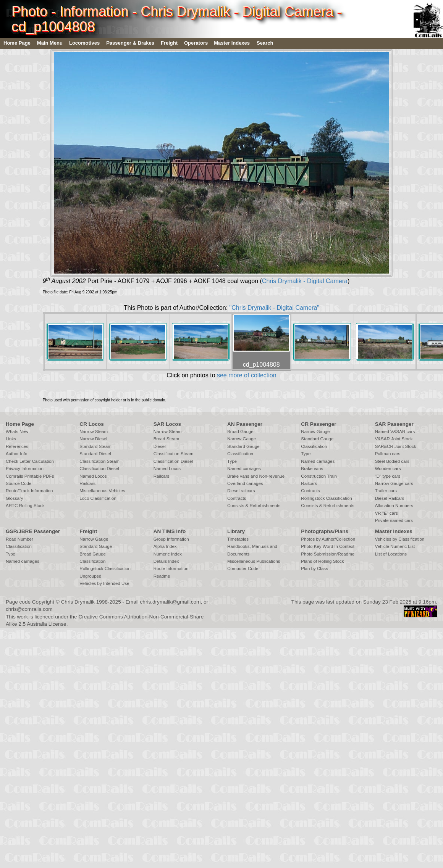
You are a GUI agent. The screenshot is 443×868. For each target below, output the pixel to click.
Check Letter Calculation (30, 461)
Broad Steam (166, 439)
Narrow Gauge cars (394, 483)
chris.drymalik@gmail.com (171, 602)
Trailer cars (386, 491)
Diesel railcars (241, 491)
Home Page (17, 43)
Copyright (43, 602)
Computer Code (243, 568)
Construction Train (319, 476)
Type (232, 461)
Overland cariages (245, 483)
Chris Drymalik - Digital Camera (305, 281)
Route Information (171, 568)
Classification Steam (99, 461)
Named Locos (93, 476)
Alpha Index (165, 546)
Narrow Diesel (93, 439)
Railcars (87, 483)
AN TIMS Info (170, 531)
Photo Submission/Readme (328, 554)
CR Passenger (319, 424)
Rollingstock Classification (326, 498)
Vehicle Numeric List (395, 546)
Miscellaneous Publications (254, 561)
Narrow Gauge (242, 439)
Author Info (17, 454)
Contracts (237, 498)
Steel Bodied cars (392, 461)
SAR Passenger (394, 424)
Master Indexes (232, 43)
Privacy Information (25, 469)
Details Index (166, 561)
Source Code (19, 483)
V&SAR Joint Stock (394, 439)
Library (236, 531)
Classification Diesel (99, 469)
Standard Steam (95, 446)
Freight (169, 43)
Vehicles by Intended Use (104, 583)
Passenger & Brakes (130, 43)
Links (11, 439)
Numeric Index (168, 554)
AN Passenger (245, 424)
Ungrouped (90, 576)
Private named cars (394, 520)
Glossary (15, 498)
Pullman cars (388, 454)
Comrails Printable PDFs (30, 476)
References (17, 446)
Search (265, 43)
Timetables (238, 539)
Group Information (171, 539)
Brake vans (312, 469)
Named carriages (244, 469)
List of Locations (391, 554)
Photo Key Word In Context (328, 546)
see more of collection (247, 375)
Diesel (160, 446)
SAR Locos (167, 424)
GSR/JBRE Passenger (33, 531)
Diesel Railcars (390, 498)
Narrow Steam (94, 432)
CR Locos (91, 424)
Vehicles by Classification (400, 539)
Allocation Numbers (394, 506)
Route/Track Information (29, 491)
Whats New (17, 432)
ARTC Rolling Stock (25, 506)
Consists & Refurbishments (254, 506)
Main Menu (50, 43)
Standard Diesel (95, 454)
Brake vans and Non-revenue (256, 476)
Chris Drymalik (78, 602)
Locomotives (84, 43)
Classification (240, 454)
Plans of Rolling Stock (322, 561)
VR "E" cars (386, 513)
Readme (162, 576)
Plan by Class (314, 568)
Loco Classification (98, 498)
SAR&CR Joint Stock (396, 446)
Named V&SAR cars (395, 432)
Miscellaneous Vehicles (102, 491)
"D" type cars (388, 476)
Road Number (19, 539)
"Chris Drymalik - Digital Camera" (274, 308)
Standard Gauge (243, 446)
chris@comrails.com (29, 609)
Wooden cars (388, 469)
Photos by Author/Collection (328, 539)
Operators (196, 43)
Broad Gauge (240, 432)
